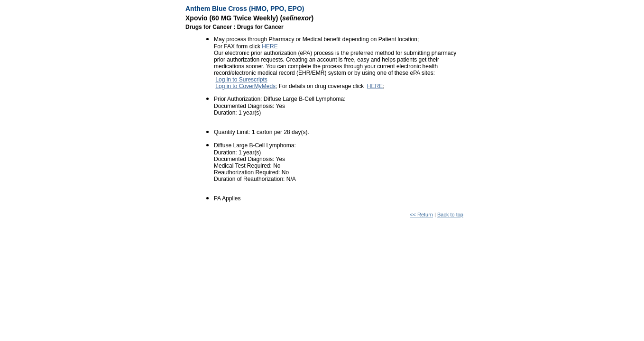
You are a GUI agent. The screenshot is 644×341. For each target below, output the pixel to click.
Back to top (450, 215)
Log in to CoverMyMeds (245, 86)
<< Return (421, 215)
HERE (270, 46)
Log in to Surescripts (241, 80)
